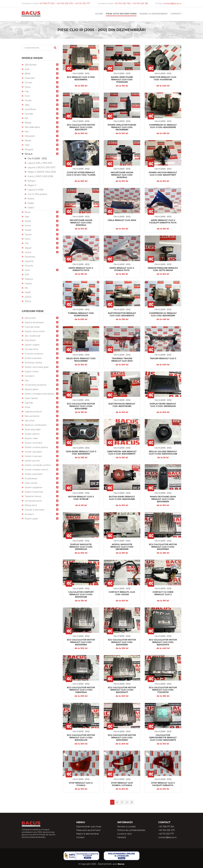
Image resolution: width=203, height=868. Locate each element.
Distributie (30, 340)
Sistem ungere (32, 345)
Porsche (29, 266)
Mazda (28, 123)
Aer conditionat (32, 336)
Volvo (27, 239)
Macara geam (31, 389)
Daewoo (29, 279)
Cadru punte (31, 483)
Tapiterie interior (33, 496)
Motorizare (30, 318)
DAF (27, 275)
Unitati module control (36, 470)
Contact (176, 14)
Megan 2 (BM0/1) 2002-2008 (41, 172)
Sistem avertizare (33, 474)
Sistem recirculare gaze (36, 367)
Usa (26, 380)
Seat (27, 217)
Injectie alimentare (34, 322)
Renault (28, 154)
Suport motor (31, 372)
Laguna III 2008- (35, 190)
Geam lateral (31, 398)
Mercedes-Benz (32, 127)
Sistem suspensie (33, 487)
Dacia (27, 87)
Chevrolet (29, 78)
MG (26, 288)
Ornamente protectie (35, 385)
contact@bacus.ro (172, 3)
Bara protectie (32, 416)
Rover (27, 212)
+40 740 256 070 (65, 3)
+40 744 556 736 (122, 3)
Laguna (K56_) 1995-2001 (40, 163)
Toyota (28, 234)
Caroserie (29, 376)
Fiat (26, 91)
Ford (27, 96)
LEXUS (28, 297)
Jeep (27, 105)
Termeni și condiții (127, 827)
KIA (26, 118)
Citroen (28, 83)
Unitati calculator (33, 452)
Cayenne (29, 261)
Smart (28, 226)
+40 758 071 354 (47, 3)
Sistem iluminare (33, 443)
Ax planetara (31, 479)
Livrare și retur (125, 834)
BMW (27, 74)
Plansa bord (30, 505)
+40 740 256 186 (140, 3)
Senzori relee (31, 438)
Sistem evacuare (33, 358)
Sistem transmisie (34, 492)
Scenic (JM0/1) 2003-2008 (40, 176)
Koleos (31, 199)
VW (26, 243)
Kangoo (31, 181)
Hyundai (29, 114)
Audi (27, 69)
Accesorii (29, 514)
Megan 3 (32, 185)
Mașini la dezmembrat (154, 14)
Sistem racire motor (35, 331)
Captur (31, 208)
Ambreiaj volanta (33, 363)
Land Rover (30, 109)
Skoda (28, 221)
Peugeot (29, 149)
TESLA (28, 301)
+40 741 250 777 (82, 3)
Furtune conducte (33, 354)
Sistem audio (31, 519)
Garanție (122, 837)
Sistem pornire (32, 461)
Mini (27, 132)
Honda (28, 100)
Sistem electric (32, 434)
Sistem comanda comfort (37, 465)
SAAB (27, 292)
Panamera (30, 257)
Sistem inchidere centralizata (39, 394)
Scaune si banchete (34, 510)
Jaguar (28, 248)
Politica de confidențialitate (131, 830)
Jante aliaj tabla (32, 429)
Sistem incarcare (33, 456)
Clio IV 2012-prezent (37, 194)
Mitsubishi (30, 136)
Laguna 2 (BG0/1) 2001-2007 (41, 167)
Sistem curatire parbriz (36, 447)
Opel (27, 145)
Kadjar (31, 203)
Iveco (27, 270)
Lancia (28, 252)
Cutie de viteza (32, 327)
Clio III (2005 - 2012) (37, 158)
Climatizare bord (33, 501)
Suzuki (28, 230)
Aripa (27, 407)
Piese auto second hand (121, 14)
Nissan (28, 141)
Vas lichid (29, 421)
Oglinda (28, 403)
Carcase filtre (31, 349)
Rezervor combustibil (35, 425)
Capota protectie (33, 412)
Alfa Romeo (30, 65)
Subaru (28, 283)
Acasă (99, 14)
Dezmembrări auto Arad (89, 827)
